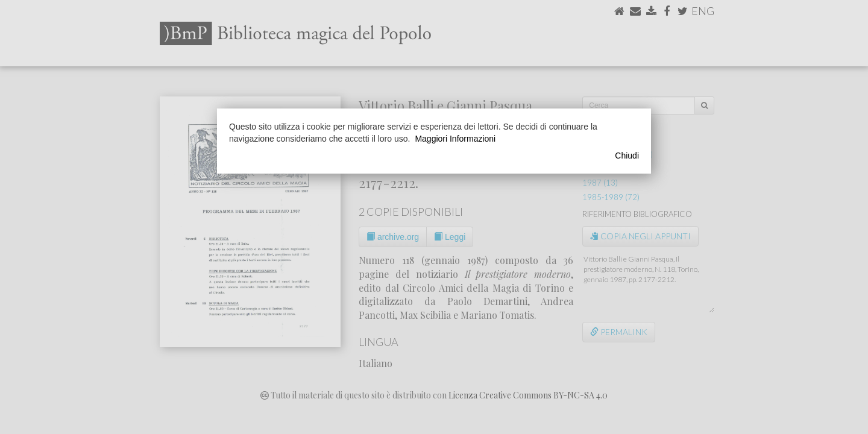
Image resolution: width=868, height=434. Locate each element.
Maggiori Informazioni (455, 139)
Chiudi (627, 156)
